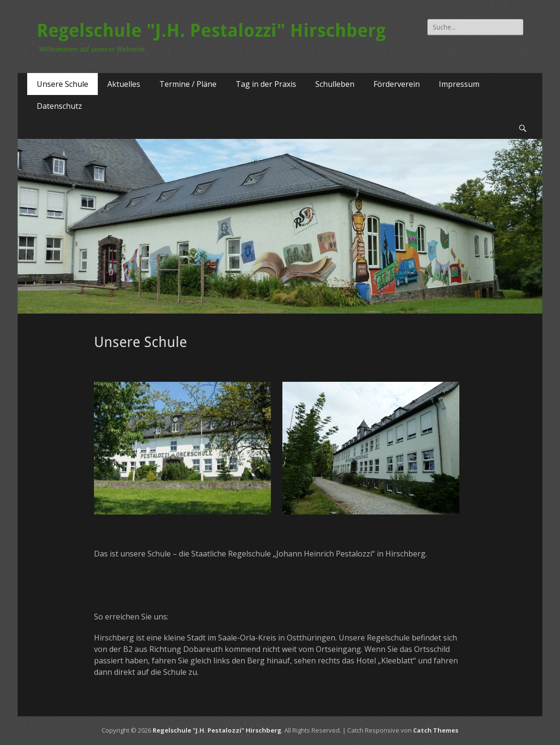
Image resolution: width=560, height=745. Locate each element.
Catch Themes (436, 730)
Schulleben (335, 84)
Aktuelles (124, 84)
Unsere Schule (62, 84)
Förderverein (397, 84)
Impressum (459, 84)
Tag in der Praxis (266, 84)
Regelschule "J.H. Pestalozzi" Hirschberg (211, 31)
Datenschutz (59, 106)
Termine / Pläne (188, 84)
